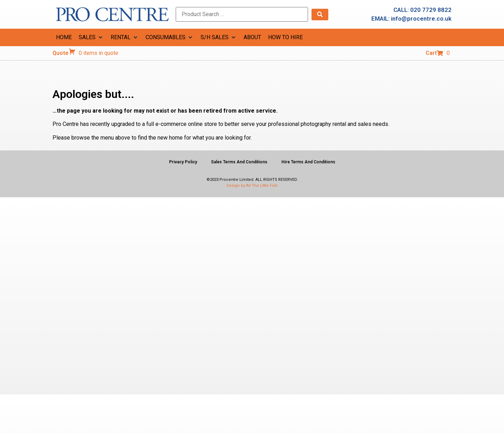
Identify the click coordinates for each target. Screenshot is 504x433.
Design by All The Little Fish (252, 186)
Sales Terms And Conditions (239, 162)
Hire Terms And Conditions (308, 162)
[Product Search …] (242, 14)
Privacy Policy (183, 162)
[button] (91, 37)
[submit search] (320, 15)
